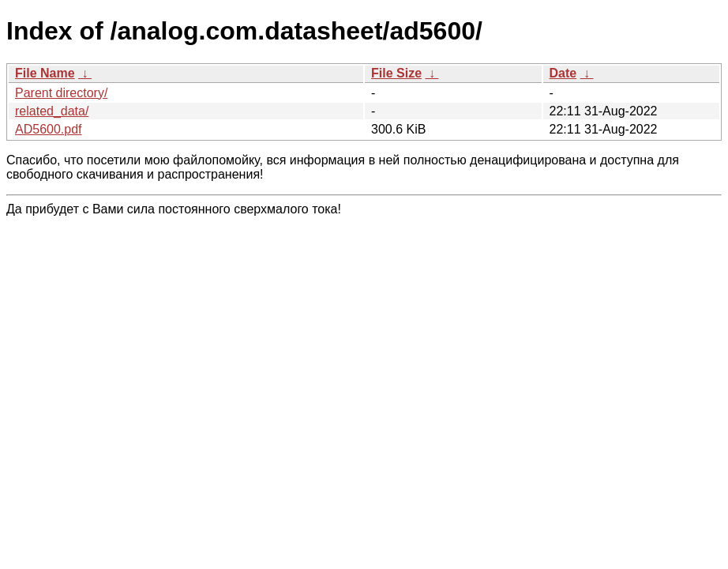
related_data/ (52, 111)
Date (563, 73)
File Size (396, 73)
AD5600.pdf (49, 129)
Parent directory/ (61, 93)
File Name (45, 73)
